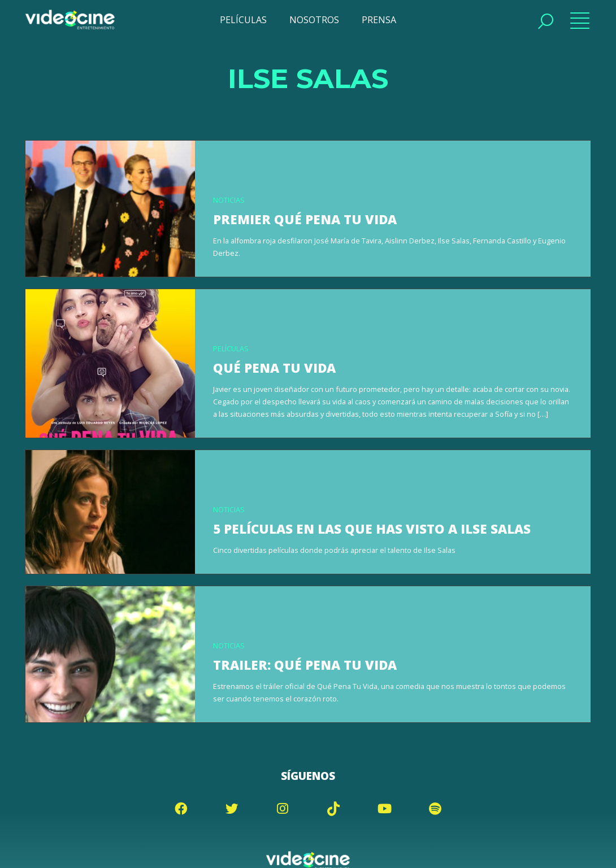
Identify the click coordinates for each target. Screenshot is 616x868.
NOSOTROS (314, 20)
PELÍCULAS (243, 20)
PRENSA (379, 20)
